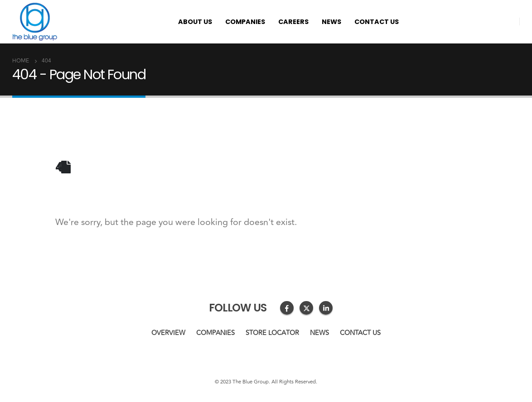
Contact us (377, 22)
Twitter (306, 308)
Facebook (287, 308)
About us (195, 22)
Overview (168, 333)
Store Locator (272, 333)
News (331, 22)
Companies (245, 22)
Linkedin (326, 308)
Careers (293, 22)
